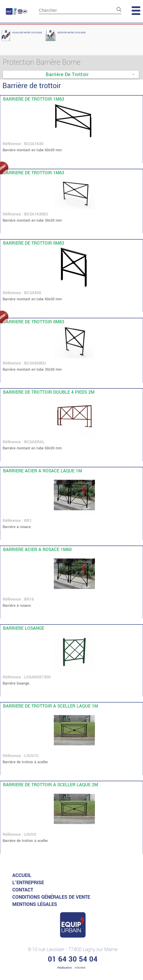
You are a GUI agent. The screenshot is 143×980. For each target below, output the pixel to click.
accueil (22, 875)
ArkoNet (80, 968)
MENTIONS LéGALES (35, 904)
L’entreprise (28, 883)
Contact (23, 890)
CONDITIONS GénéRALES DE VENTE (51, 897)
